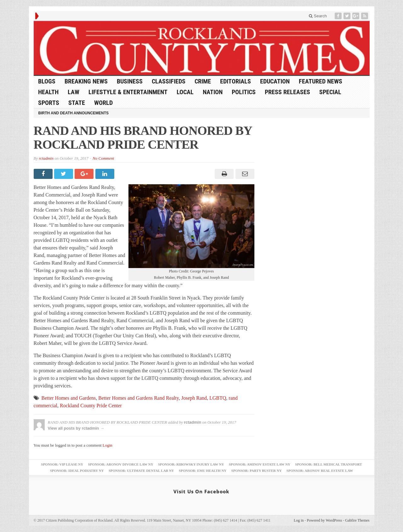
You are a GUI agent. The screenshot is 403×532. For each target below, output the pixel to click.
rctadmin (46, 158)
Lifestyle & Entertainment (128, 92)
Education (275, 81)
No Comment (103, 158)
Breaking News (86, 81)
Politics (244, 92)
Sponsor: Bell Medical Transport (328, 464)
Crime (203, 81)
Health (48, 92)
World (103, 103)
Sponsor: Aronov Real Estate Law (320, 471)
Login (108, 445)
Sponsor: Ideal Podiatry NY (77, 471)
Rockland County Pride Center (91, 406)
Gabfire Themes (357, 520)
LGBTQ (218, 398)
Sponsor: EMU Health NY (203, 471)
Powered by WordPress (324, 520)
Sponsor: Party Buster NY (257, 471)
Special (330, 92)
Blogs (47, 81)
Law (74, 92)
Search (318, 16)
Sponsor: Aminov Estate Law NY (260, 464)
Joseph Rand (194, 398)
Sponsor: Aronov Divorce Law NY (120, 464)
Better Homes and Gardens (69, 398)
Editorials (236, 81)
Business (130, 81)
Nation (213, 92)
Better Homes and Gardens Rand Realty (138, 398)
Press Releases (287, 92)
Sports (49, 103)
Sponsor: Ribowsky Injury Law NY (191, 464)
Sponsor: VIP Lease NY (62, 464)
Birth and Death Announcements (74, 113)
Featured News (321, 81)
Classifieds (169, 81)
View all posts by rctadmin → (76, 428)
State (77, 103)
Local (185, 92)
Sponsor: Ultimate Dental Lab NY (141, 471)
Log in (299, 520)
